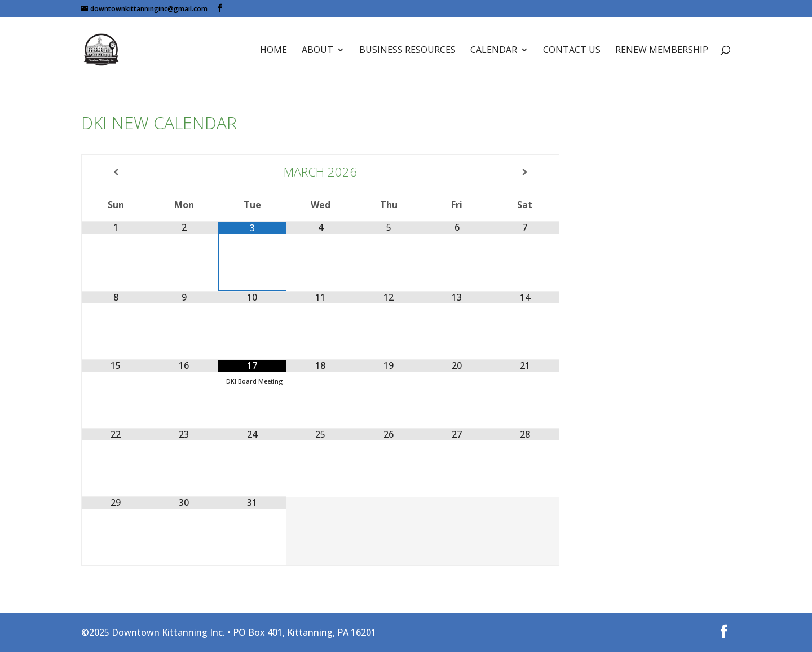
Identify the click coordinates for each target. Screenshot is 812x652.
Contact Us (572, 51)
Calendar (494, 51)
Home (273, 51)
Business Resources (407, 51)
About (317, 51)
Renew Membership (662, 51)
